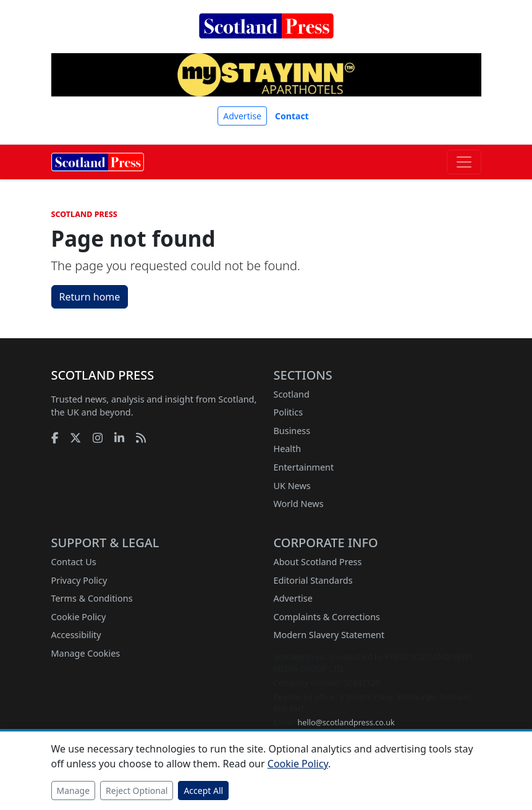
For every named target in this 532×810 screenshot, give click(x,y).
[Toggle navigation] (464, 162)
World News (299, 504)
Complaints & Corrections (327, 617)
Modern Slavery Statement (329, 635)
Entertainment (304, 467)
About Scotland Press (318, 562)
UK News (292, 486)
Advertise (242, 116)
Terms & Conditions (92, 598)
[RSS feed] (141, 437)
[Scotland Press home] (266, 36)
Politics (289, 412)
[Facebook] (55, 437)
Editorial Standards (313, 580)
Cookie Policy (79, 617)
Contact (292, 116)
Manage (74, 791)
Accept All (203, 791)
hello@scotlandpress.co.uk (346, 723)
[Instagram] (98, 437)
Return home (90, 297)
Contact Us (74, 562)
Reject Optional (137, 791)
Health (288, 449)
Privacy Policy (79, 580)
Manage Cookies (86, 653)
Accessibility (76, 635)
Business (292, 431)
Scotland (292, 394)
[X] (75, 437)
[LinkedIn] (119, 437)
